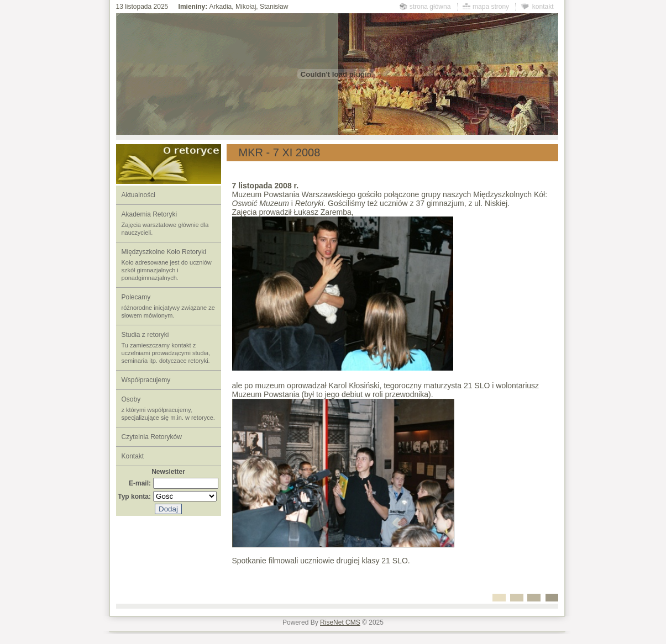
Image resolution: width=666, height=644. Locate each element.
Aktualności (138, 195)
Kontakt (133, 456)
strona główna (430, 7)
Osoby (168, 408)
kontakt (543, 7)
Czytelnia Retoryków (152, 437)
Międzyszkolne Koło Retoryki (167, 265)
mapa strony (491, 7)
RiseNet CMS (340, 622)
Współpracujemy (146, 380)
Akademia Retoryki (165, 223)
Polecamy (168, 306)
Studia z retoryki (166, 347)
